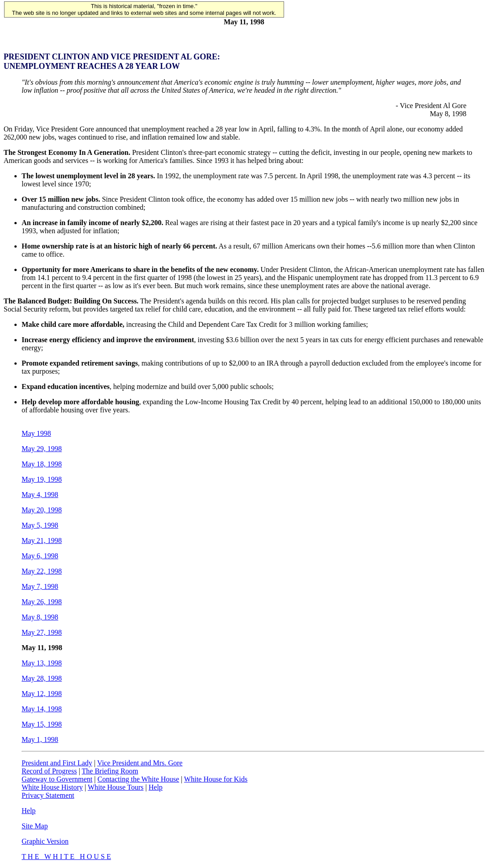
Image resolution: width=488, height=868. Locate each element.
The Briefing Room (110, 771)
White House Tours (116, 787)
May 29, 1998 (42, 449)
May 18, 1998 (42, 464)
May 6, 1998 (40, 556)
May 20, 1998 (42, 510)
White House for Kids (216, 779)
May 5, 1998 (40, 525)
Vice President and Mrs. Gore (140, 763)
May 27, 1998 (42, 632)
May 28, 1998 (42, 678)
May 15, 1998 (42, 724)
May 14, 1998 (42, 709)
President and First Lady (57, 763)
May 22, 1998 (42, 571)
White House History (52, 787)
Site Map (35, 826)
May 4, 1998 (40, 495)
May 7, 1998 (40, 586)
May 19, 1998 (42, 479)
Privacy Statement (48, 795)
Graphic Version (45, 841)
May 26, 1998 (42, 602)
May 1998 (36, 433)
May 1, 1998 (40, 739)
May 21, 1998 (42, 540)
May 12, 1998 (42, 694)
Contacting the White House (138, 779)
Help (156, 787)
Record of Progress (49, 771)
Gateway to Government (57, 779)
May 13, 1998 (42, 663)
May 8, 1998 (40, 617)
